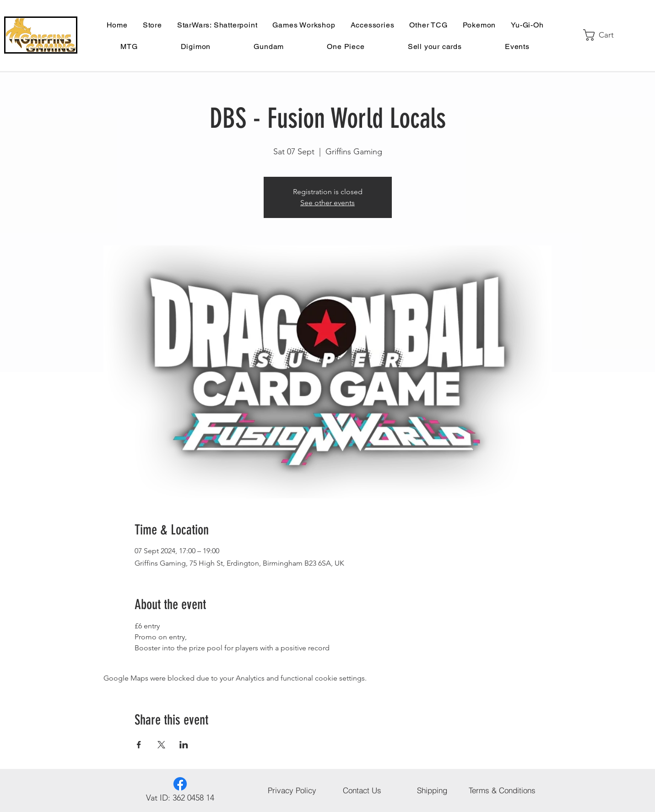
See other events (327, 203)
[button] (605, 35)
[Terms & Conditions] (502, 790)
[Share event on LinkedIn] (184, 745)
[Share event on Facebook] (139, 745)
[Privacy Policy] (292, 790)
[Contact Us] (362, 790)
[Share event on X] (161, 745)
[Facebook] (180, 784)
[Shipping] (432, 790)
